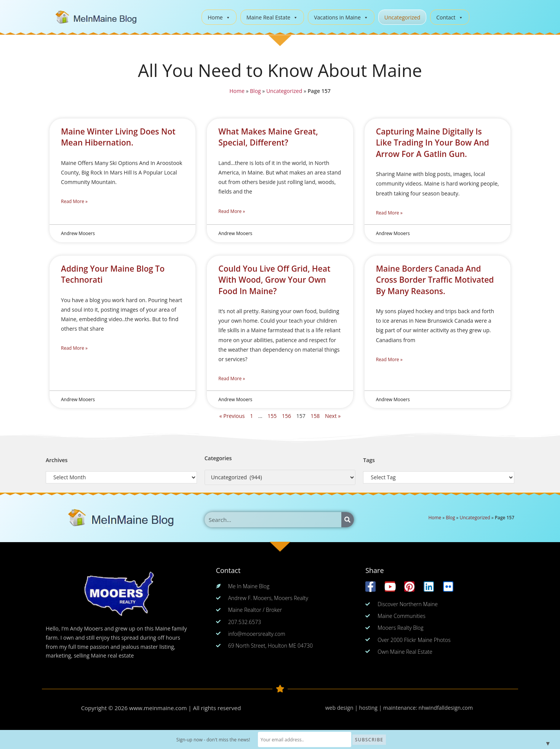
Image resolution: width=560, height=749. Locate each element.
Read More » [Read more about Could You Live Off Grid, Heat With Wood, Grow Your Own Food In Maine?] (232, 379)
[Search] (348, 520)
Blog (255, 91)
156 (286, 416)
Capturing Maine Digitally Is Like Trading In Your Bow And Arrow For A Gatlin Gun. (433, 143)
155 (272, 416)
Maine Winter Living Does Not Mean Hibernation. (118, 137)
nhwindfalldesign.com (446, 708)
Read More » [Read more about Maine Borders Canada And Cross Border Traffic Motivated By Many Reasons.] (389, 359)
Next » (333, 416)
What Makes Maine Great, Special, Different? (268, 137)
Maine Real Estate (272, 17)
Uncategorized (402, 17)
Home (219, 17)
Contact (450, 17)
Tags (369, 460)
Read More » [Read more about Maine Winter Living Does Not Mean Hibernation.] (74, 201)
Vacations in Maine (341, 17)
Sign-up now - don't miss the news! (214, 740)
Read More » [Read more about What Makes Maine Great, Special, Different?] (232, 211)
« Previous (232, 416)
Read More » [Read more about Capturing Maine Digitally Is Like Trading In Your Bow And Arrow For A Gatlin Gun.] (389, 213)
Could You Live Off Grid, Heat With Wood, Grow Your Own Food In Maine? (274, 280)
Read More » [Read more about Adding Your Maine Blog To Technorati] (74, 348)
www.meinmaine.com (158, 708)
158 (315, 416)
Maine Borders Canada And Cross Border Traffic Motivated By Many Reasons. (435, 280)
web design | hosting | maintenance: (372, 708)
